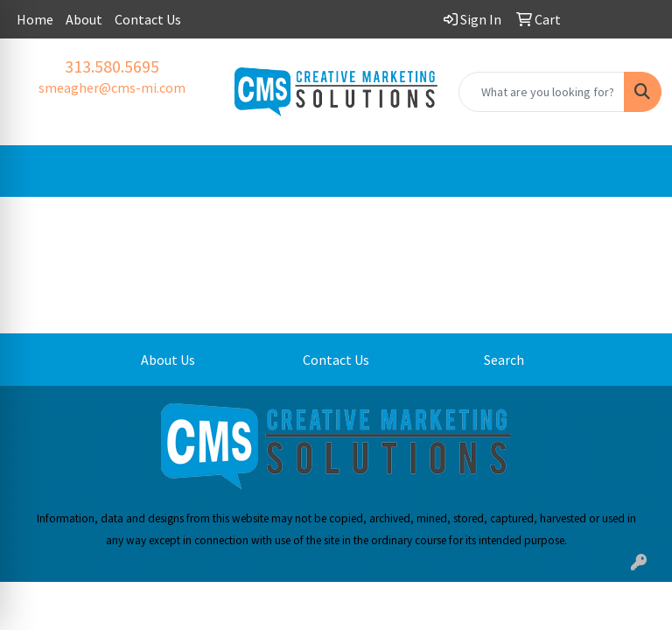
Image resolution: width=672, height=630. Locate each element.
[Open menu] (637, 171)
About (84, 19)
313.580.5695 (112, 66)
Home (35, 19)
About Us (168, 360)
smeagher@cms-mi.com (112, 87)
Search (504, 360)
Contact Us (148, 19)
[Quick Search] (542, 92)
